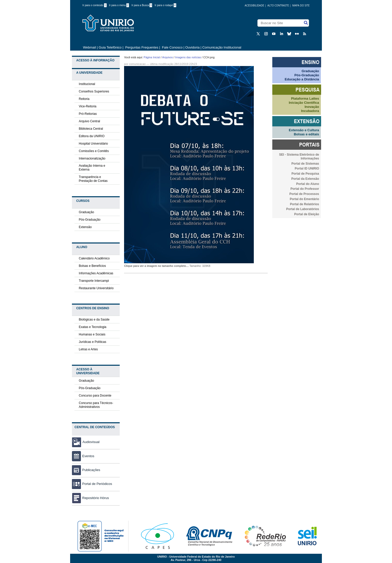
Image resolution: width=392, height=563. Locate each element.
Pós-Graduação (90, 220)
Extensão (85, 227)
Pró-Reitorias (88, 114)
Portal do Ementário (304, 199)
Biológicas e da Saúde (94, 320)
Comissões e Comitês (94, 151)
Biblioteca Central (91, 129)
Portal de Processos (304, 194)
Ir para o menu (119, 5)
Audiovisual (91, 442)
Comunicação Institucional (222, 47)
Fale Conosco (172, 47)
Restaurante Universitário (96, 288)
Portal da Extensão (305, 179)
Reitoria (84, 99)
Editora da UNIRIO (92, 136)
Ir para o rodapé (165, 5)
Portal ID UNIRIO (307, 168)
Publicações (86, 470)
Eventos (83, 456)
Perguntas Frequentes (142, 47)
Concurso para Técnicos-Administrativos (96, 405)
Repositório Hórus (90, 498)
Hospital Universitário (93, 144)
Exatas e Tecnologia (93, 327)
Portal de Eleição (307, 214)
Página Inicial (152, 57)
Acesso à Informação (95, 60)
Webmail (89, 47)
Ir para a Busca (142, 5)
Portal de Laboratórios (303, 209)
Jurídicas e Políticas (93, 342)
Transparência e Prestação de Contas (93, 179)
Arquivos (167, 57)
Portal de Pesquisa (305, 174)
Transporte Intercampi (94, 281)
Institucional (87, 84)
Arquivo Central (90, 121)
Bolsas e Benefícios (92, 266)
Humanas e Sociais (92, 334)
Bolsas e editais (306, 134)
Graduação (86, 212)
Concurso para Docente (95, 396)
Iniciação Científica (304, 103)
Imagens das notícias (188, 57)
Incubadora (310, 111)
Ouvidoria (193, 47)
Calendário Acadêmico (94, 258)
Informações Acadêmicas (96, 273)
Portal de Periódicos (92, 484)
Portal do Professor (305, 189)
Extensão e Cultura (304, 130)
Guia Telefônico (110, 47)
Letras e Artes (88, 349)
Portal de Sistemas (305, 164)
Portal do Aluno (308, 184)
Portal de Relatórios (305, 204)
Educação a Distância (302, 79)
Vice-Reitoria (88, 106)
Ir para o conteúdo (95, 5)
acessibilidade (254, 5)
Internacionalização (92, 158)
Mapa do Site (301, 5)
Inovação (312, 107)
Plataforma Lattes (305, 98)
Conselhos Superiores (94, 91)
